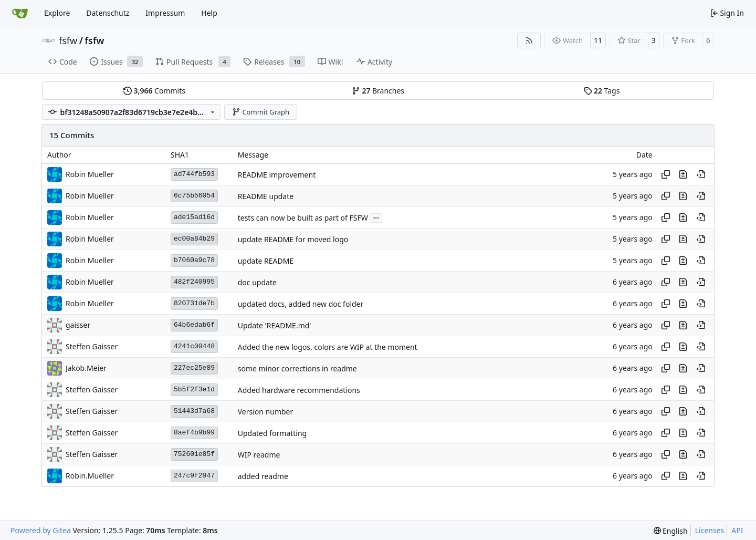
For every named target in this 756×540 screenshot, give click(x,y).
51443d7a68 (194, 411)
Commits (154, 91)
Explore (57, 13)
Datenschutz (108, 13)
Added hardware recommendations (299, 390)
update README (266, 261)
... (376, 217)
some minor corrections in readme (297, 368)
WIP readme (259, 455)
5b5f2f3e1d (194, 390)
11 (598, 40)
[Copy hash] (666, 174)
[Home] (20, 13)
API (737, 530)
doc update (257, 282)
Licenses (710, 530)
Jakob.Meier (86, 368)
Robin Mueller (90, 174)
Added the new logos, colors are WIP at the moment (328, 347)
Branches (378, 91)
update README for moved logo (293, 239)
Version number (266, 412)
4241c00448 (194, 346)
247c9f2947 (194, 476)
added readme (263, 476)
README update (266, 196)
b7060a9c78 (194, 260)
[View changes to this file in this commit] (683, 174)
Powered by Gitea (41, 530)
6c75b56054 (194, 196)
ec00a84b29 (194, 239)
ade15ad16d (194, 217)
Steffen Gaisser (92, 346)
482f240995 (194, 282)
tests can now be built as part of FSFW (303, 218)
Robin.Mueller (90, 476)
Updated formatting (272, 433)
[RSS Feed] (529, 40)
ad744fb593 (194, 174)
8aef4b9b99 (194, 433)
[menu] (671, 531)
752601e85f (194, 454)
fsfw (68, 40)
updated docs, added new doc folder (301, 304)
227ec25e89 (194, 368)
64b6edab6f (194, 325)
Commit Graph (261, 112)
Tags (602, 91)
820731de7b (194, 303)
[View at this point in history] (701, 174)
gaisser (78, 325)
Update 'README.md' (275, 325)
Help (209, 13)
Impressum (165, 13)
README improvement (277, 175)
